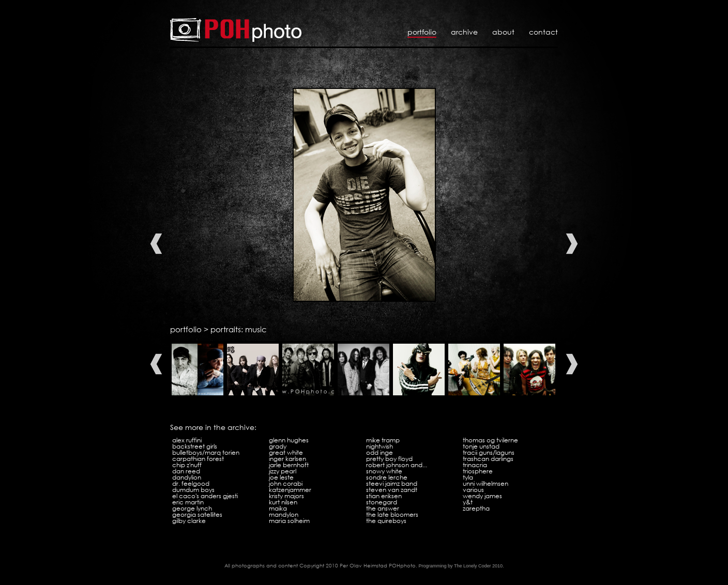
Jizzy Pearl (283, 471)
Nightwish (380, 446)
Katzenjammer (290, 490)
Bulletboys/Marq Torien (206, 452)
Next (572, 244)
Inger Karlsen (287, 459)
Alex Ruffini (187, 440)
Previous (156, 244)
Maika (278, 508)
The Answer (383, 508)
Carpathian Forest (198, 459)
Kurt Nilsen (283, 502)
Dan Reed (186, 471)
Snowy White (384, 471)
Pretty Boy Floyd (389, 459)
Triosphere (478, 471)
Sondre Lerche (387, 477)
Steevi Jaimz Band (392, 483)
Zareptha (476, 508)
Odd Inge (380, 452)
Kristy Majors (286, 496)
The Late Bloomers (392, 514)
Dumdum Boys (193, 490)
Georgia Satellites (197, 514)
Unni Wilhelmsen (486, 483)
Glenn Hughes (289, 440)
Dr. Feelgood (191, 483)
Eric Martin (188, 502)
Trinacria (475, 465)
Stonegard (382, 502)
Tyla (468, 477)
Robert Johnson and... (397, 465)
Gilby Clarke (189, 521)
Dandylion (187, 477)
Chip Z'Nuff (187, 465)
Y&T (468, 502)
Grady (278, 446)
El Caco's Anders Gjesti (205, 496)
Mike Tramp (383, 440)
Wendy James (482, 496)
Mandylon (284, 514)
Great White (286, 452)
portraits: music (239, 329)
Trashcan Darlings (488, 459)
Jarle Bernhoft (289, 465)
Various (473, 490)
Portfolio (422, 32)
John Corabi (286, 483)
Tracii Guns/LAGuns (489, 452)
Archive (464, 32)
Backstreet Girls (195, 446)
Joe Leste (281, 477)
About (503, 32)
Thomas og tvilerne (490, 440)
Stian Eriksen (384, 496)
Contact (543, 32)
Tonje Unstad (481, 446)
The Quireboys (386, 521)
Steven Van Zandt (392, 490)
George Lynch (192, 508)
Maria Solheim (289, 521)
